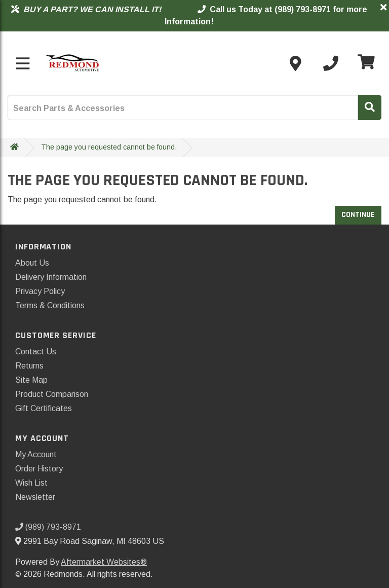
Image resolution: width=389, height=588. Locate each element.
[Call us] (331, 63)
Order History (39, 469)
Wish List (31, 483)
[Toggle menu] (23, 63)
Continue (358, 215)
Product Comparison (52, 394)
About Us (32, 263)
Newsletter (35, 497)
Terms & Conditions (50, 305)
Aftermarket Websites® (104, 562)
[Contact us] (295, 63)
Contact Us (36, 352)
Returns (29, 366)
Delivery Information (51, 277)
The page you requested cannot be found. (109, 147)
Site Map (31, 380)
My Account (36, 454)
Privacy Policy (40, 291)
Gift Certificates (44, 408)
